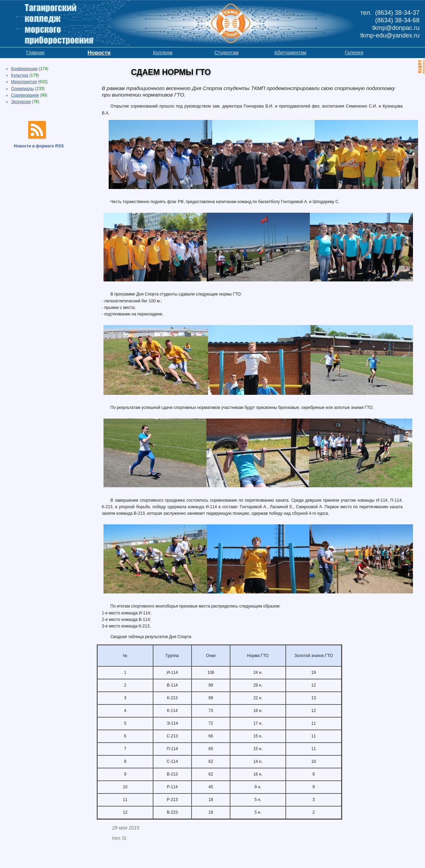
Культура (20, 75)
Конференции (24, 69)
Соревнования (25, 95)
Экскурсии (21, 102)
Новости (99, 53)
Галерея (354, 53)
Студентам (227, 53)
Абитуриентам (290, 53)
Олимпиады (23, 89)
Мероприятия (24, 82)
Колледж (163, 53)
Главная (35, 53)
